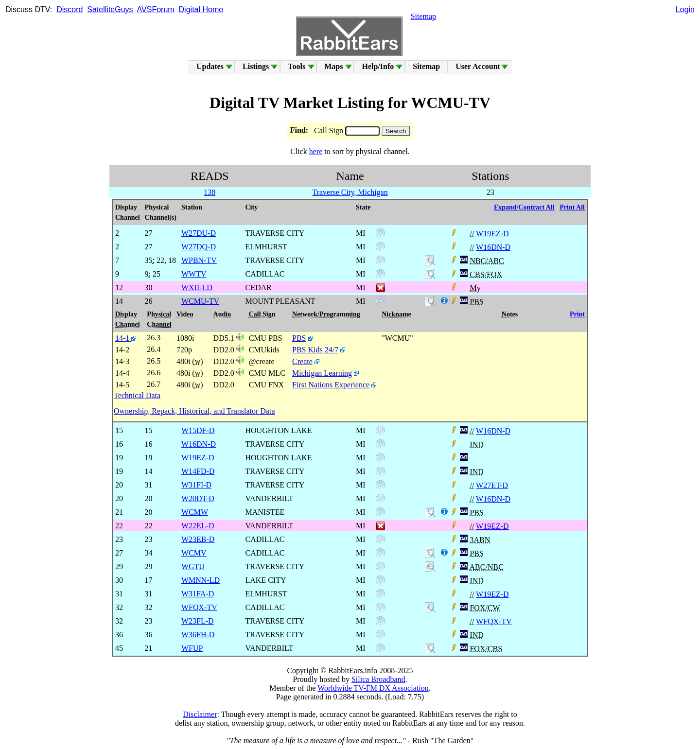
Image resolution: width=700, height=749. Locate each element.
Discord (70, 9)
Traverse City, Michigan (350, 192)
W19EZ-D (492, 234)
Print (577, 314)
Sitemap (423, 16)
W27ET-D (492, 485)
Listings (256, 66)
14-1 (126, 338)
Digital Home (201, 9)
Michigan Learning (322, 373)
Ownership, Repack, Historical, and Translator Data (194, 411)
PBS (299, 338)
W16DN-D (493, 247)
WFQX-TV (494, 621)
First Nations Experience (331, 385)
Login (685, 9)
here (316, 151)
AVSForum (156, 9)
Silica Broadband (378, 679)
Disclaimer (200, 714)
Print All (572, 207)
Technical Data (137, 395)
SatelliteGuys (110, 9)
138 (210, 192)
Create (302, 361)
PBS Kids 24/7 (315, 350)
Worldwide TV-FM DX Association (373, 688)
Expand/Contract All (524, 207)
